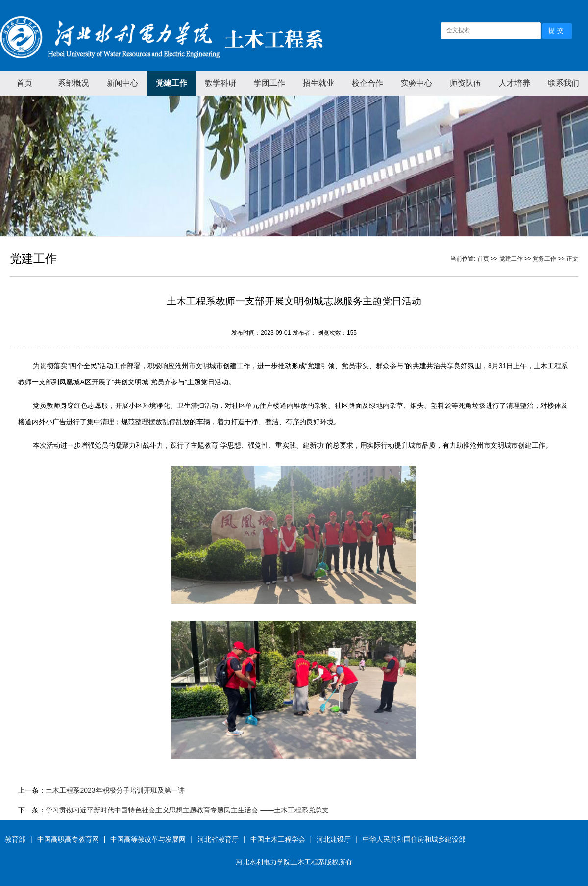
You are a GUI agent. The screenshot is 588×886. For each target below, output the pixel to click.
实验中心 (416, 83)
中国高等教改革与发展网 (148, 839)
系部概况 (73, 83)
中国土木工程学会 (278, 839)
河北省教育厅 (218, 839)
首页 (24, 83)
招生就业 (318, 83)
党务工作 (544, 259)
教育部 (15, 839)
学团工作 (269, 83)
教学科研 (220, 83)
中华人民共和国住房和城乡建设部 (414, 839)
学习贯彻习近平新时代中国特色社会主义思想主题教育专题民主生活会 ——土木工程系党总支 (187, 810)
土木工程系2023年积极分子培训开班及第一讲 (115, 790)
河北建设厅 (334, 839)
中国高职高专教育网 (68, 839)
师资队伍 (465, 83)
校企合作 (367, 83)
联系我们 (563, 83)
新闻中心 (122, 83)
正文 (572, 259)
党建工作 (171, 83)
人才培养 (514, 83)
